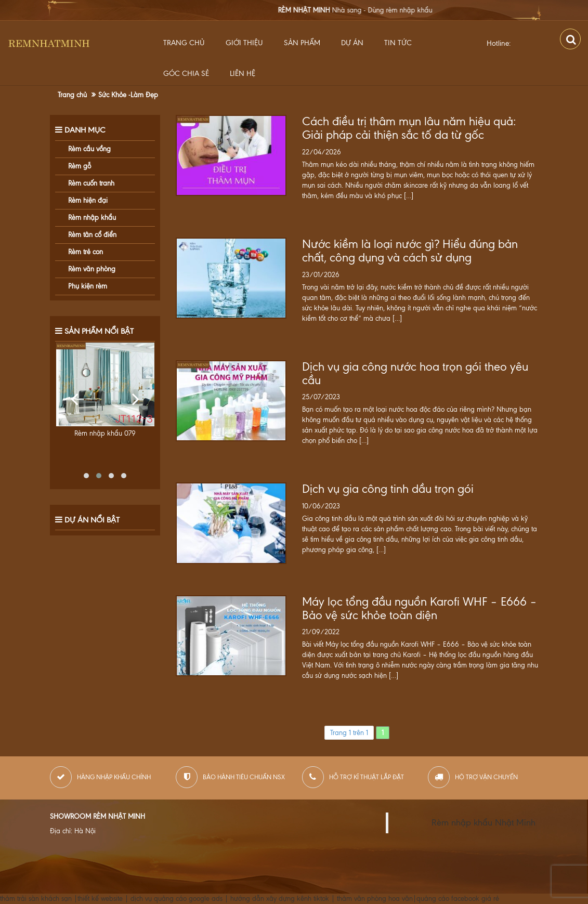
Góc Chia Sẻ (186, 74)
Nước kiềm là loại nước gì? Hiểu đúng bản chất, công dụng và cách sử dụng (410, 251)
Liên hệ (243, 74)
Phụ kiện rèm (88, 286)
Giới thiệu (244, 43)
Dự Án (352, 43)
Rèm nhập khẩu (92, 218)
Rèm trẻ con (86, 252)
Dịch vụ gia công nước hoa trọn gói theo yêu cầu (415, 374)
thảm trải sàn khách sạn (36, 899)
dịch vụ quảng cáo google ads (177, 899)
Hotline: (499, 43)
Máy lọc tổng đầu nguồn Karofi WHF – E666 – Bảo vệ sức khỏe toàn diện (420, 609)
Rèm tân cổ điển (92, 235)
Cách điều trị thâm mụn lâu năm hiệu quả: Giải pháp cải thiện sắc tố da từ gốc (409, 128)
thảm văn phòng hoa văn (375, 899)
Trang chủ (184, 43)
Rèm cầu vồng (89, 149)
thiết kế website (100, 899)
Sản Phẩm (302, 43)
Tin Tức (398, 43)
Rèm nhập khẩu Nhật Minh (484, 823)
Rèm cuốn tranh (91, 183)
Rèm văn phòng (92, 269)
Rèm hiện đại (88, 200)
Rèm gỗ (80, 166)
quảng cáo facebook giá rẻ (458, 899)
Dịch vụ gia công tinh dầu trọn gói (388, 489)
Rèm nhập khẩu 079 (105, 433)
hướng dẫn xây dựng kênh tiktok (280, 899)
